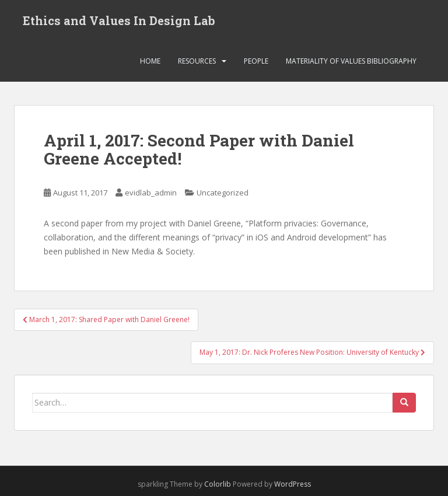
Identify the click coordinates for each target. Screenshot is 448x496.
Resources (197, 61)
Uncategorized (223, 193)
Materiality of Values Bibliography (351, 61)
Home (150, 61)
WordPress (293, 484)
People (256, 61)
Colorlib (218, 484)
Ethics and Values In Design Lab (119, 20)
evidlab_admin (151, 193)
